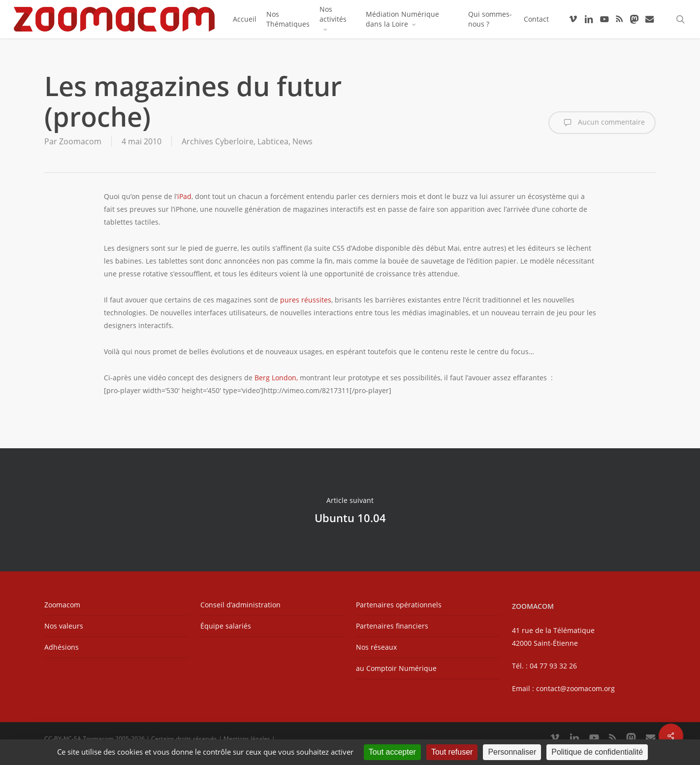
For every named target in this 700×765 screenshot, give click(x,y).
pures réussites (306, 300)
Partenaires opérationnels (399, 605)
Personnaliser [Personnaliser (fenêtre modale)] (512, 752)
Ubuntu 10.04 (350, 510)
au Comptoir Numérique (396, 668)
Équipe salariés (226, 626)
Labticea (273, 141)
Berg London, (276, 378)
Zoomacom (80, 141)
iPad (184, 196)
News (302, 141)
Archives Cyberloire (218, 141)
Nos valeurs (64, 626)
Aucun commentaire (602, 123)
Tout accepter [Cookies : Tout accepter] (392, 752)
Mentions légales (247, 739)
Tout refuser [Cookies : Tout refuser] (452, 752)
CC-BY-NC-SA (63, 739)
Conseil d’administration (240, 605)
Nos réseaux (376, 647)
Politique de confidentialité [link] (597, 752)
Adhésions (62, 647)
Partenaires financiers (392, 626)
